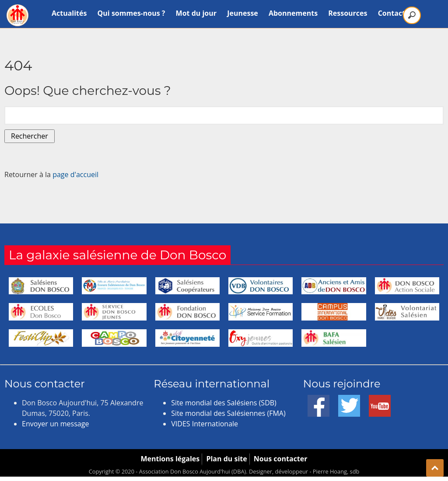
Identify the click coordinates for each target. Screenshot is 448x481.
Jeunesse (243, 13)
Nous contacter (281, 459)
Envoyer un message (55, 424)
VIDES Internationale (205, 424)
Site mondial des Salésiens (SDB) (224, 403)
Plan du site (226, 459)
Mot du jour (196, 13)
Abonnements (293, 13)
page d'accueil (75, 174)
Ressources (348, 13)
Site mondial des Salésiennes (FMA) (228, 413)
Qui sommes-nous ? (131, 13)
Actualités (69, 13)
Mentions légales (170, 459)
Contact (392, 13)
